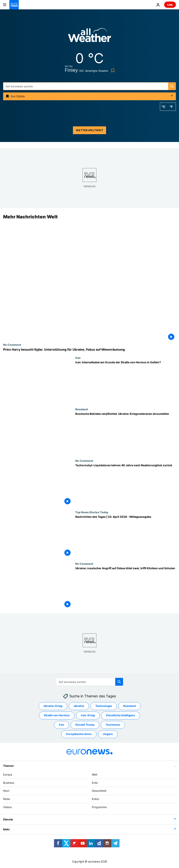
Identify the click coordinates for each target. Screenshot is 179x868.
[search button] (172, 86)
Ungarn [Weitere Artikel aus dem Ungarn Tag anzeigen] (108, 734)
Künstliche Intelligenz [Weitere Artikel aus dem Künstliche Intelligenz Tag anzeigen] (121, 715)
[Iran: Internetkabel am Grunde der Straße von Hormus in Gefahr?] (126, 382)
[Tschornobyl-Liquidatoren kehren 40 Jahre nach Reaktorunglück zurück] (126, 485)
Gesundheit (99, 791)
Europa (8, 774)
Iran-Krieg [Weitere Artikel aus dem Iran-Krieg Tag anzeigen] (88, 715)
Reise (7, 799)
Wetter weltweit (89, 130)
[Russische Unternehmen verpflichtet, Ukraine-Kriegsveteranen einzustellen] (126, 433)
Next (6, 791)
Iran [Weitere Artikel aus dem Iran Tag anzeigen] (62, 725)
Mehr (7, 829)
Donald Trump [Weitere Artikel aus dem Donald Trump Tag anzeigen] (85, 725)
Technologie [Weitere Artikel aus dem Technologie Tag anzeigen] (104, 706)
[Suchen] (89, 86)
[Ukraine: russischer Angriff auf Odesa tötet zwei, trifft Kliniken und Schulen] (126, 588)
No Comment (12, 345)
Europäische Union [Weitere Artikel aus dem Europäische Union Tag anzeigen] (79, 734)
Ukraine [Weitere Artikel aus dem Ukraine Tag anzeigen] (79, 706)
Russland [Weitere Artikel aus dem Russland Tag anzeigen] (129, 706)
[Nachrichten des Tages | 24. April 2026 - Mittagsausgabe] (126, 536)
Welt (95, 774)
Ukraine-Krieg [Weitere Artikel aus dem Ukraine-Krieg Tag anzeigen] (53, 706)
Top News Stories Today (92, 512)
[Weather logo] (89, 36)
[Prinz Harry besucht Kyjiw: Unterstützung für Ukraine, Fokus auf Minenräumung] (89, 350)
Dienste (8, 819)
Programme (99, 807)
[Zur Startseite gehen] (14, 5)
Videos (7, 807)
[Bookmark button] (112, 70)
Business (9, 783)
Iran (78, 358)
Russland (82, 409)
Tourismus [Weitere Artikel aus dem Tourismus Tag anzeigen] (113, 725)
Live (170, 5)
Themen (8, 766)
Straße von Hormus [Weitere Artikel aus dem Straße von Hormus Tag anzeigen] (57, 715)
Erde (95, 783)
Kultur (96, 799)
